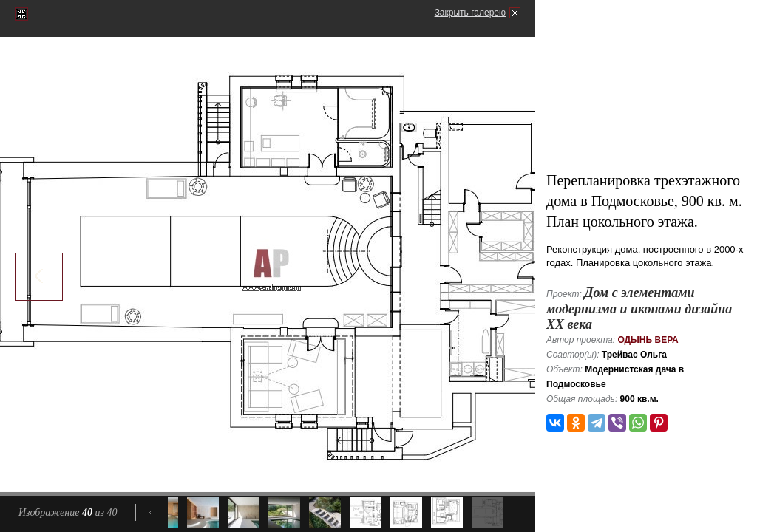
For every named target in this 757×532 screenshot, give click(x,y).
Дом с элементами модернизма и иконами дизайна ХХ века (639, 308)
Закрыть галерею (470, 13)
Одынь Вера (648, 340)
